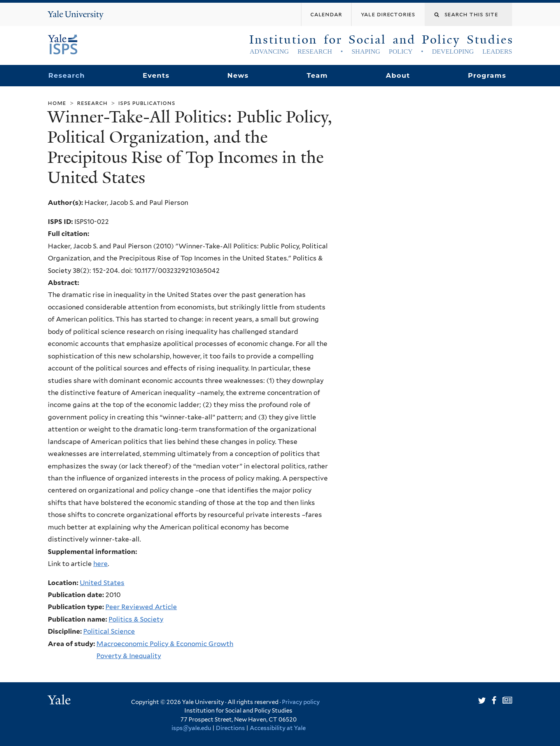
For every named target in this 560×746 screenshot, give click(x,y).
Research (66, 75)
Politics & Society (136, 619)
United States (102, 583)
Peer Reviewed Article (141, 607)
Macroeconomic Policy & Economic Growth (165, 644)
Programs (487, 75)
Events (156, 75)
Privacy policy (301, 702)
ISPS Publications (147, 103)
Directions (230, 728)
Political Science (109, 631)
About (398, 75)
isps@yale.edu (191, 728)
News (238, 75)
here (101, 564)
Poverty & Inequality (129, 656)
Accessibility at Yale (278, 728)
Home (57, 103)
